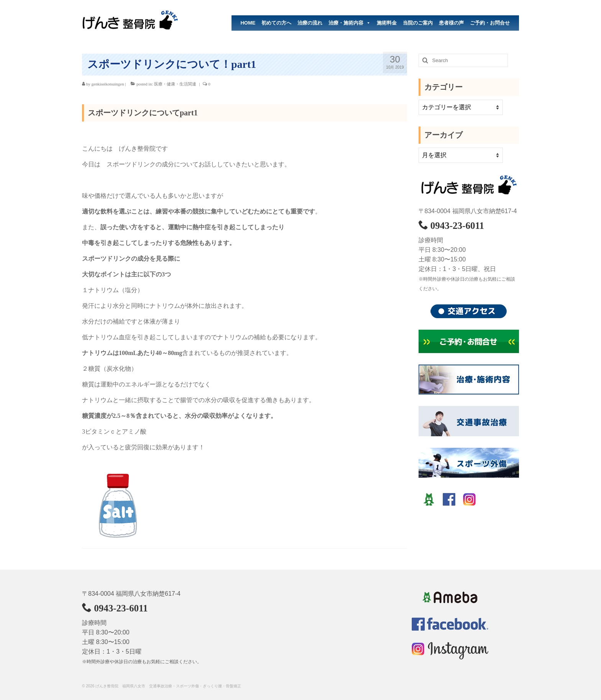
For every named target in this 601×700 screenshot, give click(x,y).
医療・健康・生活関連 (175, 84)
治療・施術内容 (350, 23)
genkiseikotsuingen (108, 84)
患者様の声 (451, 23)
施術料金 (387, 23)
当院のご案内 (418, 23)
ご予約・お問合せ (490, 23)
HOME (248, 23)
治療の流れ (310, 23)
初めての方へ (276, 23)
